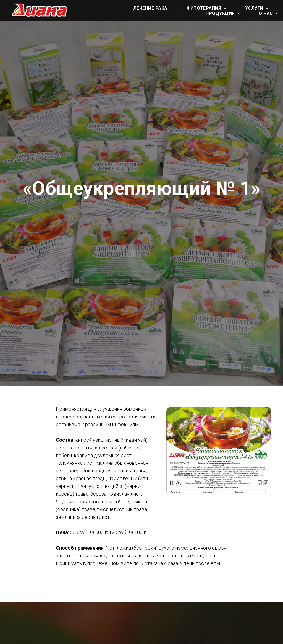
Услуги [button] (255, 8)
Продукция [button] (221, 13)
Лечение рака (150, 8)
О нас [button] (266, 13)
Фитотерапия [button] (205, 8)
